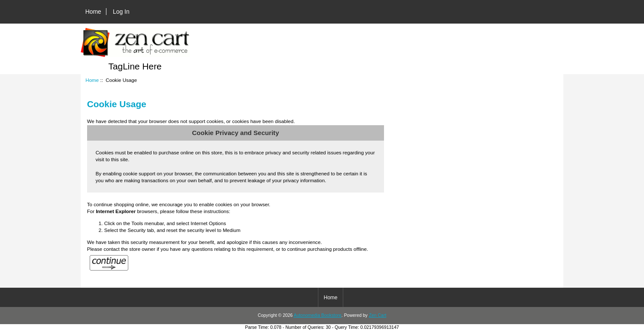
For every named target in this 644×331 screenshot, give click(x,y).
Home (93, 12)
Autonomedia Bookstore (317, 315)
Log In (121, 12)
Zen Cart (378, 315)
